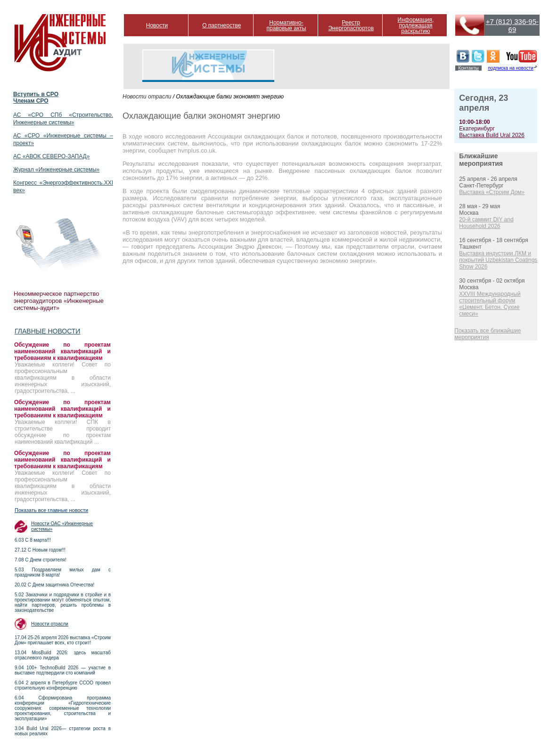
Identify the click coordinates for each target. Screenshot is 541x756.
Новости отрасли (50, 624)
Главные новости (47, 331)
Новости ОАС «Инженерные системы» (62, 526)
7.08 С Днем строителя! (41, 560)
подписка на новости (510, 68)
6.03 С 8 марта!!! (33, 540)
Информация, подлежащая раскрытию (416, 25)
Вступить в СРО (36, 94)
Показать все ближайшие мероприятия (488, 334)
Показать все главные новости (51, 510)
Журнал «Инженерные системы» (56, 170)
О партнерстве (221, 25)
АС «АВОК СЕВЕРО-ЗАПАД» (51, 156)
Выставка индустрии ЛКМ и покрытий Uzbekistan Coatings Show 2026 (498, 260)
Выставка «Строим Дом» (492, 192)
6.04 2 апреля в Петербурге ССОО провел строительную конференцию (63, 685)
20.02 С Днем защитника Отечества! (54, 585)
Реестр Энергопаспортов (351, 25)
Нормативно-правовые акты (287, 25)
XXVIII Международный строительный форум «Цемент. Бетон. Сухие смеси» (490, 304)
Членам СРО (31, 101)
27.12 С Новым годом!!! (40, 550)
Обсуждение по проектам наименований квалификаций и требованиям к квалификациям (62, 351)
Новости (157, 25)
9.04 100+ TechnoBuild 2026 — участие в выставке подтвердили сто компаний (63, 670)
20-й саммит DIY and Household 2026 (486, 223)
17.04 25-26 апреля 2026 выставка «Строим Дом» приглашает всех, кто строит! (63, 640)
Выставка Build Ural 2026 (492, 135)
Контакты (468, 68)
